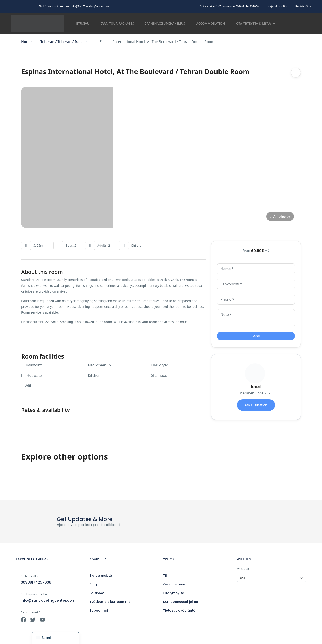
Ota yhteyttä (174, 593)
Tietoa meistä (101, 576)
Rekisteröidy (303, 6)
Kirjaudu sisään (278, 6)
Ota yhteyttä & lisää (256, 23)
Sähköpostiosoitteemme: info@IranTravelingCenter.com (74, 6)
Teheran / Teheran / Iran (61, 42)
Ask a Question (256, 405)
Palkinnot (97, 593)
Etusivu (83, 23)
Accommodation (211, 23)
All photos (280, 216)
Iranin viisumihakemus (165, 23)
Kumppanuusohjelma (181, 602)
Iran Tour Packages (117, 23)
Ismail (256, 386)
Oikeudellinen (174, 584)
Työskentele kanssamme (110, 602)
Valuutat (243, 569)
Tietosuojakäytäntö (179, 610)
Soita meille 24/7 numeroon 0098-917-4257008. (230, 6)
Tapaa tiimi (99, 610)
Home (26, 42)
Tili (165, 576)
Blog (93, 584)
